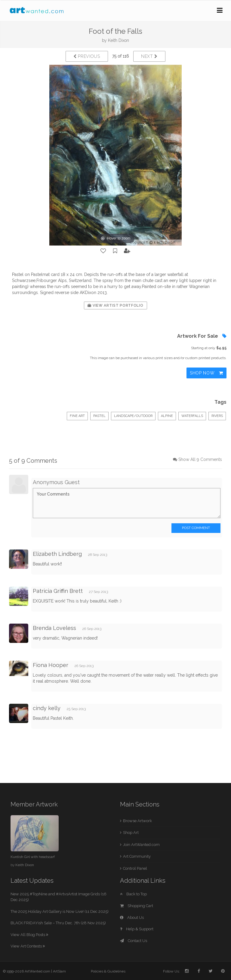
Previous (87, 56)
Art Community (137, 856)
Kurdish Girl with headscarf (33, 857)
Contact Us (134, 941)
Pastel (99, 416)
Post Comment (196, 528)
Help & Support (137, 929)
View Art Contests (28, 946)
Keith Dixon (119, 40)
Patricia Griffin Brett (58, 591)
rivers (217, 416)
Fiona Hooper (51, 665)
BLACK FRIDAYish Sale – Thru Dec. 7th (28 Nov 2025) (58, 923)
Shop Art (131, 833)
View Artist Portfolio (115, 305)
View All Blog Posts (29, 935)
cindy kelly (47, 708)
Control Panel (135, 868)
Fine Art (77, 416)
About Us (132, 917)
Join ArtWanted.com (141, 845)
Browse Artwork (137, 821)
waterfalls (192, 416)
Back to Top (133, 894)
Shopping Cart (137, 906)
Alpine (167, 416)
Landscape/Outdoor (133, 416)
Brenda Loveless (54, 628)
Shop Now (206, 373)
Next (149, 56)
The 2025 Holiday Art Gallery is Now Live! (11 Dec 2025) (60, 911)
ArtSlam (59, 971)
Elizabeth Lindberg (57, 554)
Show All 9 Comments (200, 459)
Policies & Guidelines (108, 971)
